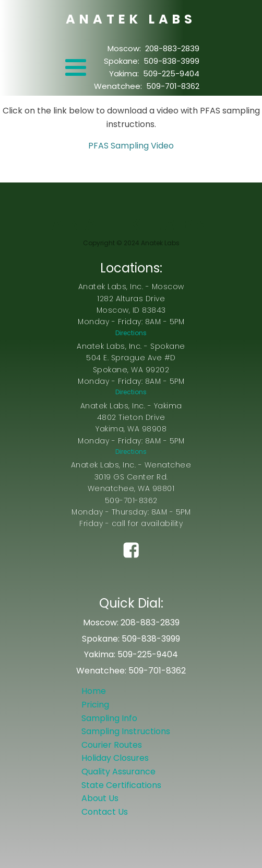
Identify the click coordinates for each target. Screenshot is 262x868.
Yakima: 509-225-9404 (154, 73)
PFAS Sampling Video (131, 146)
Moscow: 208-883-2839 (153, 48)
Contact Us (105, 812)
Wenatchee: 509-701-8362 (147, 86)
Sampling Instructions (126, 731)
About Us (100, 798)
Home (94, 691)
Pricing (95, 705)
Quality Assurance (118, 772)
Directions (131, 333)
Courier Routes (112, 745)
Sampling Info (109, 718)
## (131, 566)
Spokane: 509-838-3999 (152, 61)
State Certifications (121, 785)
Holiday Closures (115, 758)
